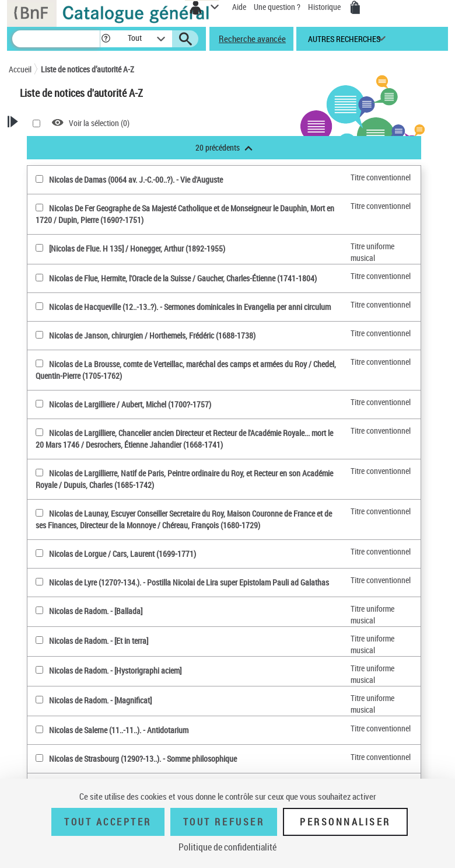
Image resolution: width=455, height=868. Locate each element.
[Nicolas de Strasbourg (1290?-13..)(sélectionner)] (39, 758)
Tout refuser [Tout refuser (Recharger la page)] (224, 822)
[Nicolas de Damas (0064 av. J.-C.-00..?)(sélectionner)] (39, 179)
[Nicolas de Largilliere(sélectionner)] (39, 404)
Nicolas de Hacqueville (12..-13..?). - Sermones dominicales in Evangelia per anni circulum (190, 307)
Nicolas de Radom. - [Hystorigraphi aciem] (115, 670)
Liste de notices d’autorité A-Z (87, 69)
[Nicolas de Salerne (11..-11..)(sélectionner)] (39, 729)
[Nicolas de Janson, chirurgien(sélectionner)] (39, 335)
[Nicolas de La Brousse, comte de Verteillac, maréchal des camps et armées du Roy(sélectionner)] (39, 363)
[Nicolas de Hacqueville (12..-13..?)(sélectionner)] (39, 306)
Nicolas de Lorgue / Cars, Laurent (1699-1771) (123, 554)
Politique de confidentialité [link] (228, 847)
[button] (108, 39)
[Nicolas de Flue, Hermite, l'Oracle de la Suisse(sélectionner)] (39, 278)
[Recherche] (56, 39)
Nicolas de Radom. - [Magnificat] (100, 700)
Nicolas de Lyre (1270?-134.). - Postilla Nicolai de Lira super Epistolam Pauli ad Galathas (189, 582)
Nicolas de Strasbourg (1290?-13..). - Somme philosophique (143, 759)
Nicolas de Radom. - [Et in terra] (99, 641)
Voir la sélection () (99, 123)
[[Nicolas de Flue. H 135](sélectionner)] (39, 248)
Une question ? (277, 7)
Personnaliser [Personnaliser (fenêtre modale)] (345, 822)
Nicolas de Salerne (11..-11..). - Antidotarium (119, 730)
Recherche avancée (252, 39)
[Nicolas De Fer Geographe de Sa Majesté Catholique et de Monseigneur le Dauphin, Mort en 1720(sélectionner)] (39, 208)
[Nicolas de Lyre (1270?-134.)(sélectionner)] (39, 582)
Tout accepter (108, 822)
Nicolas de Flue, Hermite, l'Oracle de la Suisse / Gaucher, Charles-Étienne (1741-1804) (183, 278)
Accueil (20, 69)
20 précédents (224, 147)
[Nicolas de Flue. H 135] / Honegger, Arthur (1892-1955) (137, 248)
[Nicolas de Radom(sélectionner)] (39, 610)
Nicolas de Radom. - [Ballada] (96, 611)
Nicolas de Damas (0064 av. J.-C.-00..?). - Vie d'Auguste (136, 179)
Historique (325, 7)
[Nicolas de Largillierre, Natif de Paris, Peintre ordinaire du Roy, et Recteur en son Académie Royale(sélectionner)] (39, 473)
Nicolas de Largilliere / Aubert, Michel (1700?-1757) (130, 404)
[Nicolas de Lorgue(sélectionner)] (39, 553)
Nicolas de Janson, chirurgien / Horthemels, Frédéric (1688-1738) (152, 335)
